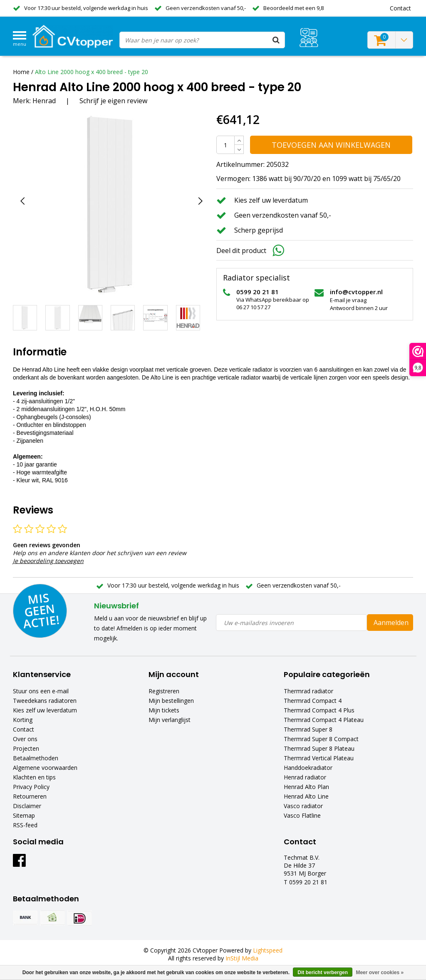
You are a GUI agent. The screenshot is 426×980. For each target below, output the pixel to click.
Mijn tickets (164, 710)
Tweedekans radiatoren (45, 701)
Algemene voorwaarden (45, 768)
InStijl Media (242, 958)
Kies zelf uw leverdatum (45, 710)
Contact (24, 729)
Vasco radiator (303, 806)
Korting (23, 720)
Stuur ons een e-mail (41, 691)
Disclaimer (27, 806)
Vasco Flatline (302, 815)
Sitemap (24, 815)
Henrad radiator (305, 777)
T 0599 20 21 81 (306, 882)
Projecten (26, 748)
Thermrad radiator (308, 691)
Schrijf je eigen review (113, 101)
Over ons (25, 739)
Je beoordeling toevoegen (48, 561)
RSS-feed (25, 825)
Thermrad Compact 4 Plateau (324, 720)
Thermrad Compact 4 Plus (319, 710)
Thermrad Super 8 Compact (321, 739)
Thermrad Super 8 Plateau (319, 748)
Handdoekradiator (308, 768)
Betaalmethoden (36, 758)
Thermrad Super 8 (308, 729)
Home (21, 72)
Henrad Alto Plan (306, 787)
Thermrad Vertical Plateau (319, 758)
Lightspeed (268, 950)
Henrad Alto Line (306, 796)
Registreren (164, 691)
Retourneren (30, 796)
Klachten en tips (34, 777)
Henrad (44, 101)
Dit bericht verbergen (323, 973)
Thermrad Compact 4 (313, 701)
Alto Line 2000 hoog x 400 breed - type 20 (92, 72)
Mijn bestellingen (171, 701)
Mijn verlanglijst (170, 720)
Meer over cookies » (380, 973)
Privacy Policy (31, 787)
